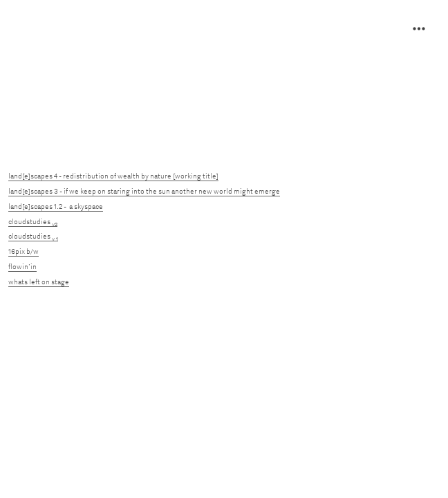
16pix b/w (24, 251)
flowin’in (22, 266)
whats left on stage (39, 282)
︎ (419, 29)
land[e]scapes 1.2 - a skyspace (56, 206)
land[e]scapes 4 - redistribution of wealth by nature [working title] (113, 176)
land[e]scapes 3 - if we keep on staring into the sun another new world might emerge (144, 191)
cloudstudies (33, 222)
